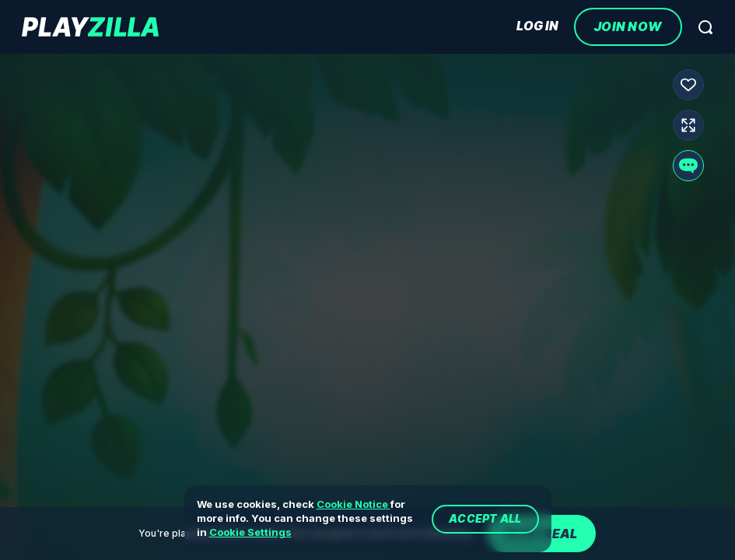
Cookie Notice (353, 504)
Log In (537, 26)
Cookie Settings (250, 532)
